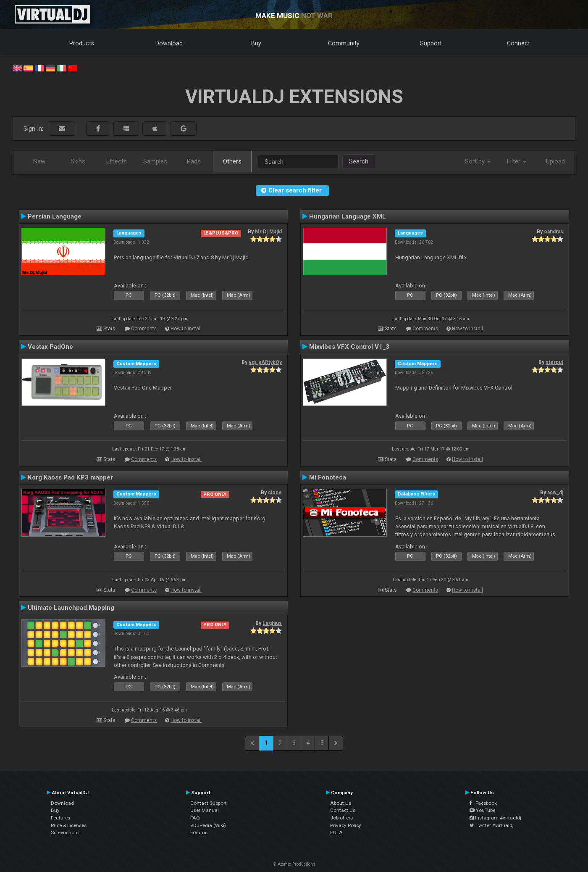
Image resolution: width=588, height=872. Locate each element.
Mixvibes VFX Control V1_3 (349, 347)
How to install (186, 329)
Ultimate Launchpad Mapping (71, 608)
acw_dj (555, 493)
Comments (144, 329)
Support (431, 43)
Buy (256, 43)
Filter (517, 161)
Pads (194, 161)
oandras (554, 232)
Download (169, 43)
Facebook (483, 803)
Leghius (272, 623)
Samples (155, 161)
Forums (199, 832)
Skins (78, 161)
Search (359, 161)
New (39, 161)
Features (60, 818)
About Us (341, 803)
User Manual (205, 810)
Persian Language (55, 216)
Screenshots (65, 832)
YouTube (482, 810)
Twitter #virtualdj (492, 825)
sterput (554, 362)
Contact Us (343, 810)
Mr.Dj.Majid (268, 232)
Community (344, 43)
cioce (275, 493)
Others (232, 161)
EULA (336, 832)
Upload (555, 161)
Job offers (341, 818)
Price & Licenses (69, 825)
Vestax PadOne (50, 347)
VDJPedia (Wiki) (208, 825)
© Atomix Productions (294, 864)
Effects (117, 161)
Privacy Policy (346, 825)
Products (82, 43)
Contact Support (209, 803)
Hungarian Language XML (348, 216)
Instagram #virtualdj (495, 818)
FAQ (195, 818)
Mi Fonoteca (328, 477)
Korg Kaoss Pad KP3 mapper (70, 477)
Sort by (478, 161)
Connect (518, 43)
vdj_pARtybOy (265, 362)
